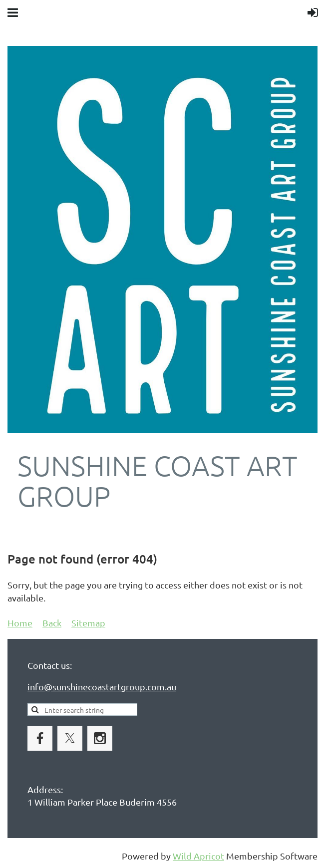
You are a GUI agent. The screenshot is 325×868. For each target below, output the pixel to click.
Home (20, 623)
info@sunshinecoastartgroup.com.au (102, 687)
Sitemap (88, 623)
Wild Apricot (198, 856)
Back (52, 623)
